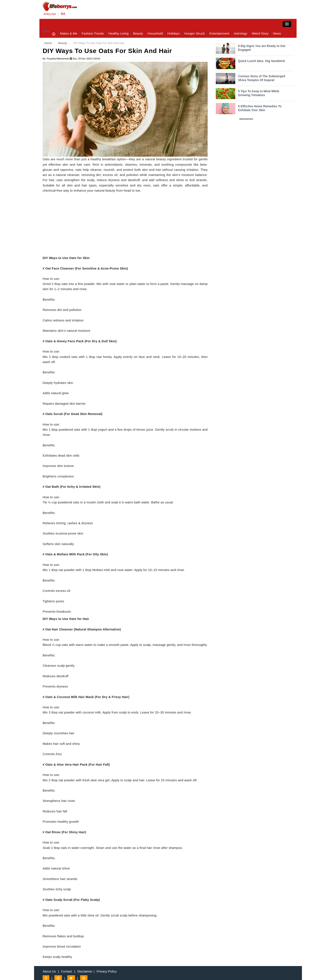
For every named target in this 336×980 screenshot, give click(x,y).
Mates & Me (69, 33)
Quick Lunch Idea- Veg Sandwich (262, 61)
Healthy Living (118, 33)
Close (46, 31)
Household (155, 33)
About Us (49, 971)
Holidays (174, 33)
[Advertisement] (125, 225)
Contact (67, 971)
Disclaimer (85, 971)
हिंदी (63, 14)
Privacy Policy (107, 971)
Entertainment (219, 33)
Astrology (241, 33)
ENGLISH (50, 14)
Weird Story (260, 33)
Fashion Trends (93, 33)
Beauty (138, 33)
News (277, 33)
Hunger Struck (195, 33)
